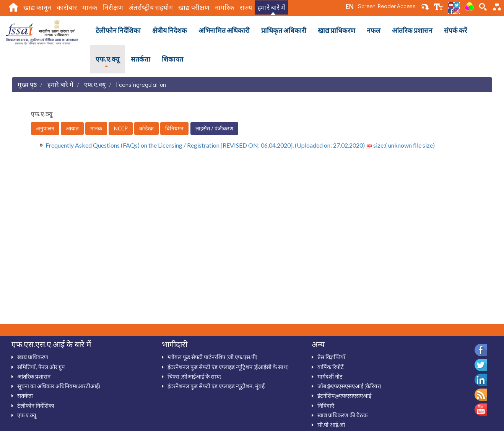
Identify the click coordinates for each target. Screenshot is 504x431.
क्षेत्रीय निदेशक (170, 30)
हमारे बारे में (271, 7)
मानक (90, 7)
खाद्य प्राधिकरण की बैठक (342, 415)
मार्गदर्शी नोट (330, 376)
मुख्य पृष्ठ (27, 84)
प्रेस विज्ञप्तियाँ (331, 357)
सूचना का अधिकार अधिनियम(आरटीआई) (59, 386)
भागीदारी (175, 344)
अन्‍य (318, 344)
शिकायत (172, 59)
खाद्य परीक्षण (194, 7)
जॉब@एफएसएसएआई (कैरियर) (349, 386)
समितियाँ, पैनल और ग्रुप (41, 367)
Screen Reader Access (387, 6)
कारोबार (67, 7)
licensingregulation (141, 84)
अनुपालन (45, 128)
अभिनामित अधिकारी (224, 30)
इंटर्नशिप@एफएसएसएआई (344, 395)
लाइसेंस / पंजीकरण (214, 128)
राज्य (246, 7)
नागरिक (225, 7)
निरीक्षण (113, 7)
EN (349, 7)
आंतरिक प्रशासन (412, 30)
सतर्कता (141, 59)
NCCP (121, 128)
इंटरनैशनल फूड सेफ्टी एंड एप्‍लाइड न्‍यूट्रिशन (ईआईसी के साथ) (228, 367)
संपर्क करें (455, 30)
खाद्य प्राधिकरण (337, 30)
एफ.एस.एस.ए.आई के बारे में (51, 344)
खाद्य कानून (37, 7)
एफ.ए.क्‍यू (107, 59)
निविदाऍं (326, 405)
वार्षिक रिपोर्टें (331, 367)
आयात (72, 128)
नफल (374, 30)
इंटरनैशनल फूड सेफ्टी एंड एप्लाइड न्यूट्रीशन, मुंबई (216, 386)
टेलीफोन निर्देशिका (118, 30)
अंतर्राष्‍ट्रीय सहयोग (151, 7)
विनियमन (174, 128)
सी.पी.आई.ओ (331, 424)
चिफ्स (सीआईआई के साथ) (194, 376)
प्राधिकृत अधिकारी (284, 30)
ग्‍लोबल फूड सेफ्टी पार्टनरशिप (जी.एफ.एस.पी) (212, 357)
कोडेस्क (146, 128)
